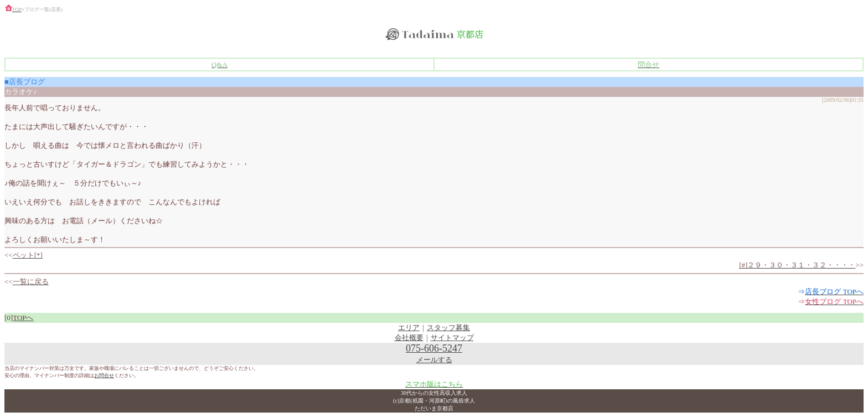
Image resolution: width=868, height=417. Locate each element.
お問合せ (104, 375)
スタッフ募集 (448, 328)
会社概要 (409, 338)
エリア (409, 328)
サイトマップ (452, 338)
